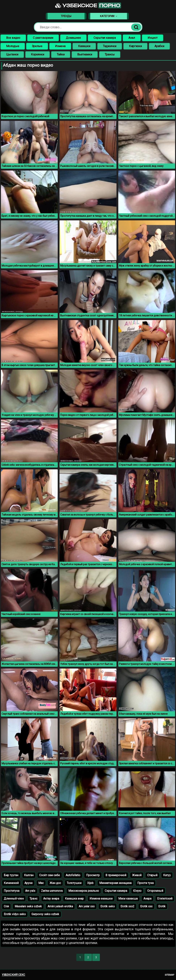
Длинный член (14, 899)
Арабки (159, 46)
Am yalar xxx (87, 906)
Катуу (167, 875)
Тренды (66, 16)
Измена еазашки (101, 899)
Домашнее (73, 38)
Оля (6, 906)
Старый (152, 875)
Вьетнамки (85, 54)
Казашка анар (74, 899)
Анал (132, 38)
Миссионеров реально (84, 891)
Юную (137, 891)
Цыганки (12, 54)
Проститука (12, 891)
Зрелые (37, 46)
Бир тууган (11, 875)
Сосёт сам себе (50, 875)
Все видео (13, 38)
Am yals (30, 891)
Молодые (13, 46)
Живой (137, 875)
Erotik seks (108, 906)
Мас (41, 883)
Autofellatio (73, 875)
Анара (147, 899)
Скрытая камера (105, 38)
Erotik (162, 906)
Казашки (84, 46)
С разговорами (43, 38)
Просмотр (93, 875)
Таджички (110, 46)
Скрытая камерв (116, 891)
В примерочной (116, 875)
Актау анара (51, 899)
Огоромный (155, 891)
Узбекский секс (13, 975)
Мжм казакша (128, 899)
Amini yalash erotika (60, 906)
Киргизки (135, 46)
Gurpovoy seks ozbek (45, 914)
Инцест (153, 38)
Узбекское (88, 5)
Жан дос (55, 883)
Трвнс (33, 899)
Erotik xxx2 (127, 906)
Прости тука (145, 883)
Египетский (165, 899)
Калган (29, 875)
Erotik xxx (146, 906)
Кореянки (38, 54)
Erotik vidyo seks (15, 914)
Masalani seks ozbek (28, 906)
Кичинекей (11, 883)
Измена (60, 46)
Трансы (110, 54)
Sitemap (169, 975)
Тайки (61, 54)
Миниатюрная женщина (115, 883)
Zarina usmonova (52, 891)
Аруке (28, 883)
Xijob (90, 883)
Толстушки (74, 883)
